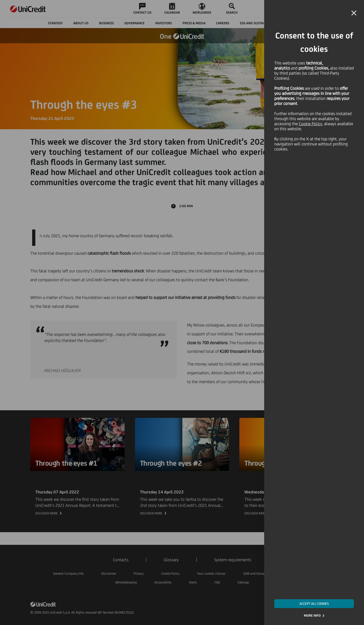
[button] (354, 13)
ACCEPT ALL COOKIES (314, 604)
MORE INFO (312, 616)
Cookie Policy (310, 124)
